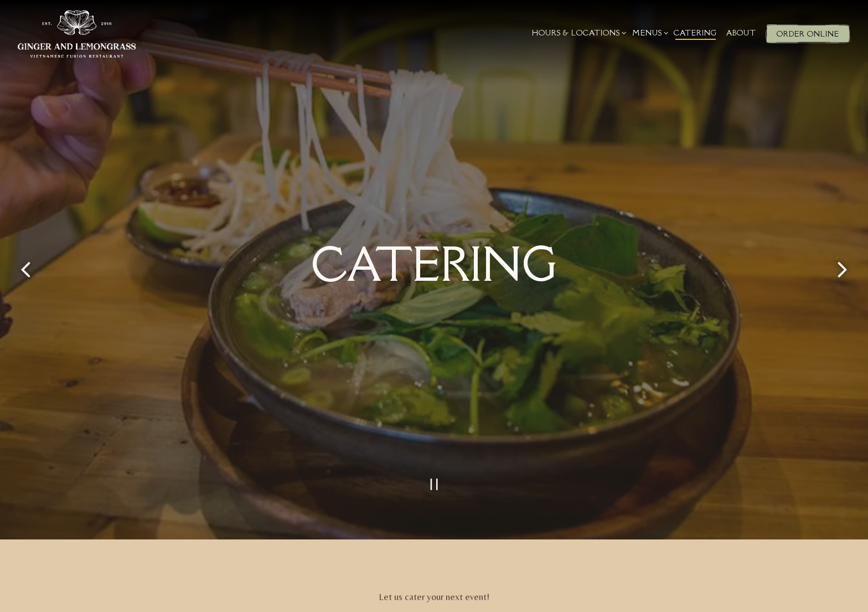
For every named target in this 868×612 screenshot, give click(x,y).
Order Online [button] (808, 34)
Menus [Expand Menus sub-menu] (649, 32)
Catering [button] (695, 33)
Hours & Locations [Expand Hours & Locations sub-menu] (577, 32)
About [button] (741, 33)
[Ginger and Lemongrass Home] (77, 33)
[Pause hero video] (434, 466)
